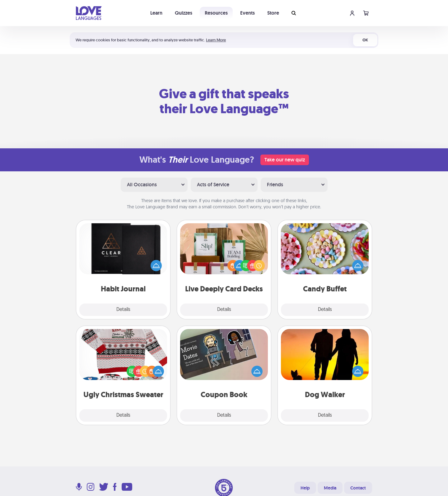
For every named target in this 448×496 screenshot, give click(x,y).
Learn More (216, 40)
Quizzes (184, 13)
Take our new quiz (285, 160)
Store (273, 13)
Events (247, 13)
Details (123, 310)
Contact (358, 488)
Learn (156, 13)
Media (330, 488)
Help (305, 488)
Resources (216, 13)
